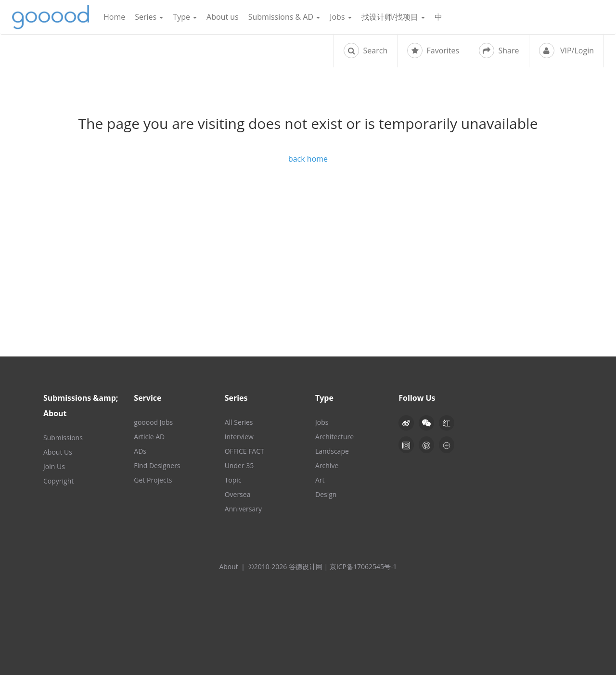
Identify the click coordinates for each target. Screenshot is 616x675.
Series (149, 17)
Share (499, 51)
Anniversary (243, 509)
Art (320, 480)
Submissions (63, 438)
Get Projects (153, 480)
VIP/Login (566, 51)
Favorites (433, 51)
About (228, 567)
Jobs (341, 17)
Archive (327, 465)
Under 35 (239, 465)
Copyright (58, 481)
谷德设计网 (51, 17)
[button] (426, 423)
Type (185, 17)
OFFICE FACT (244, 451)
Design (326, 494)
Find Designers (157, 465)
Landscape (332, 451)
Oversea (238, 494)
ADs (140, 451)
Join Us (54, 466)
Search (366, 51)
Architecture (334, 437)
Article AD (149, 437)
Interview (239, 437)
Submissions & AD (284, 17)
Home (114, 17)
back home (308, 159)
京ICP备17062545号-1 (363, 567)
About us (223, 17)
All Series (239, 422)
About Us (58, 452)
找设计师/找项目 (393, 17)
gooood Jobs (153, 422)
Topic (233, 480)
